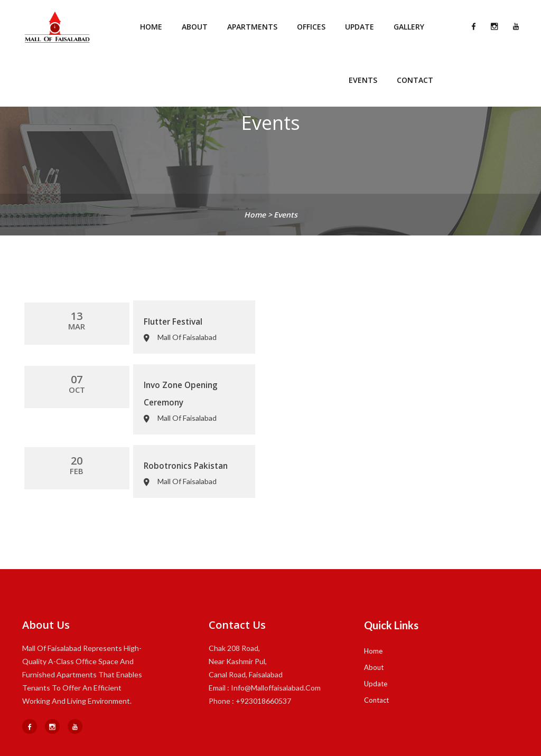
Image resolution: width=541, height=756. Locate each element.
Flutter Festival (108, 317)
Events (363, 80)
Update (360, 27)
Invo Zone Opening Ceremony (136, 376)
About (195, 27)
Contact (415, 80)
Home (151, 27)
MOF (268, 739)
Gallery (409, 27)
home (256, 215)
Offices (311, 27)
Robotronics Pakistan (120, 434)
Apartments (252, 27)
